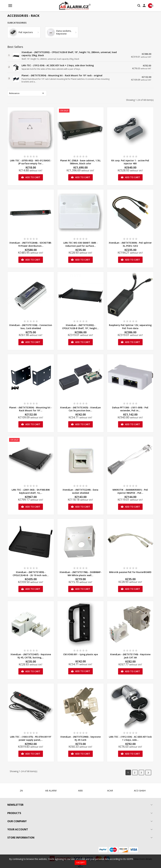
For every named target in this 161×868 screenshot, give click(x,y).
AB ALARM (51, 791)
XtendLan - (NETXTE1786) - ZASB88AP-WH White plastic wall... (80, 574)
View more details (143, 859)
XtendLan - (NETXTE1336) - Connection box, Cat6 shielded (31, 327)
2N (21, 791)
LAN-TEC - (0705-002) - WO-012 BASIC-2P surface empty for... (31, 162)
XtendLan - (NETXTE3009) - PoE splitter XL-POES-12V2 (130, 244)
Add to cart (31, 177)
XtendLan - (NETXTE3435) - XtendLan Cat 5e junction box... (80, 409)
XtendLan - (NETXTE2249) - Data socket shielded (80, 491)
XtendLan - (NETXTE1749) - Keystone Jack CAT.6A (130, 656)
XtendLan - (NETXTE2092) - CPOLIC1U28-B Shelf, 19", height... (80, 327)
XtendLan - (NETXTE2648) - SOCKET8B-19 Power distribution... (31, 244)
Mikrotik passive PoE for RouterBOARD (130, 572)
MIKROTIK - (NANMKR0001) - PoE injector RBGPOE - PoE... (130, 491)
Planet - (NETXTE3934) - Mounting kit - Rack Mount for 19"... (31, 409)
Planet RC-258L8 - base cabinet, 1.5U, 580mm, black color (80, 162)
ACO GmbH (140, 791)
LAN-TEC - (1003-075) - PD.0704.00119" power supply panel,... (31, 738)
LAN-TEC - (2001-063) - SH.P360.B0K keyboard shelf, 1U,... (31, 491)
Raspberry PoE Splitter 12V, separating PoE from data (130, 327)
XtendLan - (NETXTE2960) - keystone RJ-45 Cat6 (80, 738)
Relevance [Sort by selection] (27, 93)
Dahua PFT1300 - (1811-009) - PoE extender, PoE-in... (130, 409)
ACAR (110, 791)
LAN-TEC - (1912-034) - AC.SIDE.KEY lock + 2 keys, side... (130, 738)
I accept (80, 863)
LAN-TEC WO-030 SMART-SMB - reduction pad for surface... (80, 244)
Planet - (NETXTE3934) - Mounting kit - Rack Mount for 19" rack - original (62, 75)
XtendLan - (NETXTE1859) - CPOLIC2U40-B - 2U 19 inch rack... (31, 574)
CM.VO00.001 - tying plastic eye (80, 654)
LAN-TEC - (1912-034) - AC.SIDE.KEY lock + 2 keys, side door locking (58, 65)
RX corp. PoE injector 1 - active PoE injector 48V (130, 162)
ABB (80, 791)
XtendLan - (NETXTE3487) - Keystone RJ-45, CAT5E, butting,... (31, 656)
